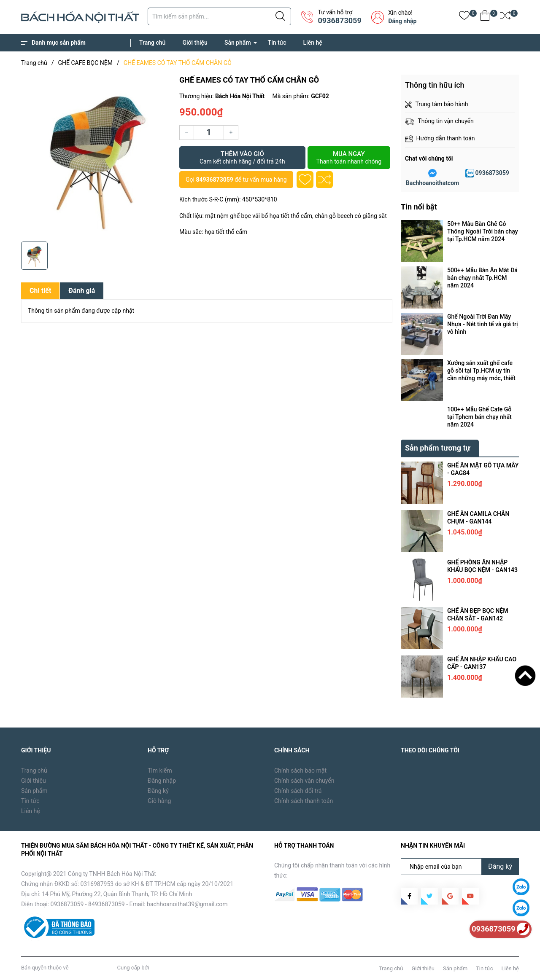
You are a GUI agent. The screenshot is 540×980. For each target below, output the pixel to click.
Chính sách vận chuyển (304, 781)
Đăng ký (158, 791)
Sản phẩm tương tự (438, 448)
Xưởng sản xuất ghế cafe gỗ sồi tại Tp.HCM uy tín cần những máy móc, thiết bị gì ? (481, 371)
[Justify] (280, 16)
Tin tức (277, 43)
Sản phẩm (238, 43)
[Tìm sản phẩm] (219, 16)
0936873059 (339, 20)
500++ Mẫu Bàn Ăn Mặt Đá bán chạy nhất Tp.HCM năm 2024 (482, 278)
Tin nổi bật (419, 207)
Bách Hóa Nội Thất (93, 968)
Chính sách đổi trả (298, 791)
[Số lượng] (209, 133)
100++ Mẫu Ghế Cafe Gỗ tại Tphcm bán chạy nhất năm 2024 (479, 417)
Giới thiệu (195, 43)
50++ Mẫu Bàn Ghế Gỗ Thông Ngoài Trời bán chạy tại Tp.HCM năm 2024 (483, 231)
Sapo (157, 968)
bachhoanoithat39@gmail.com (187, 904)
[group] (96, 156)
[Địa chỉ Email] (460, 867)
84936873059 (214, 180)
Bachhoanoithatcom (432, 183)
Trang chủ (152, 43)
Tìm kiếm (160, 771)
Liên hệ (313, 43)
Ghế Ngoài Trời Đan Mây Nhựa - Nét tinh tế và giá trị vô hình (483, 324)
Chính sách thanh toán (304, 801)
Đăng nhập (402, 21)
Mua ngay (349, 158)
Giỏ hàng (159, 801)
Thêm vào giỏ (242, 158)
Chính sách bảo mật (300, 771)
